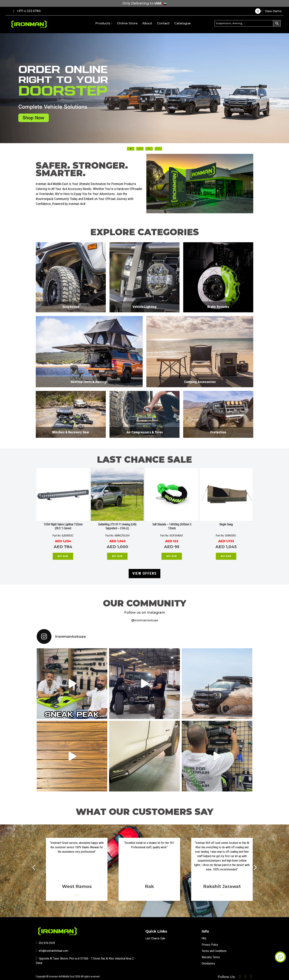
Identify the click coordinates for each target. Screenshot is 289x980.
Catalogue (183, 23)
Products (104, 23)
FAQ (204, 935)
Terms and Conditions (216, 948)
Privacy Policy (211, 942)
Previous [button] (31, 115)
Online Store (127, 23)
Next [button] (258, 115)
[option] (144, 88)
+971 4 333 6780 (27, 11)
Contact (163, 23)
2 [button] (140, 149)
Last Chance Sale (157, 935)
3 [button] (149, 149)
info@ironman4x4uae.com (54, 948)
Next (251, 865)
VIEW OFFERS (144, 572)
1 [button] (131, 149)
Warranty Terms (212, 954)
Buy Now (63, 556)
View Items (268, 11)
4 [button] (158, 149)
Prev (38, 865)
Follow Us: (217, 975)
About (147, 23)
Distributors (210, 961)
